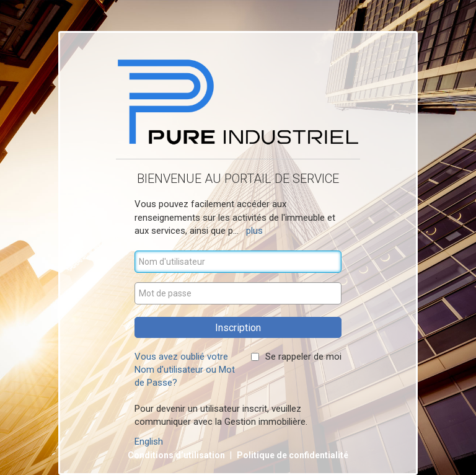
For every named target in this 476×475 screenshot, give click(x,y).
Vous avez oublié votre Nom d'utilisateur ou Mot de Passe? (185, 370)
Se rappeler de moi (303, 357)
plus (254, 231)
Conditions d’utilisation (177, 455)
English (149, 442)
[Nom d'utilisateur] (238, 262)
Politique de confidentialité (293, 455)
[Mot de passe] (238, 293)
